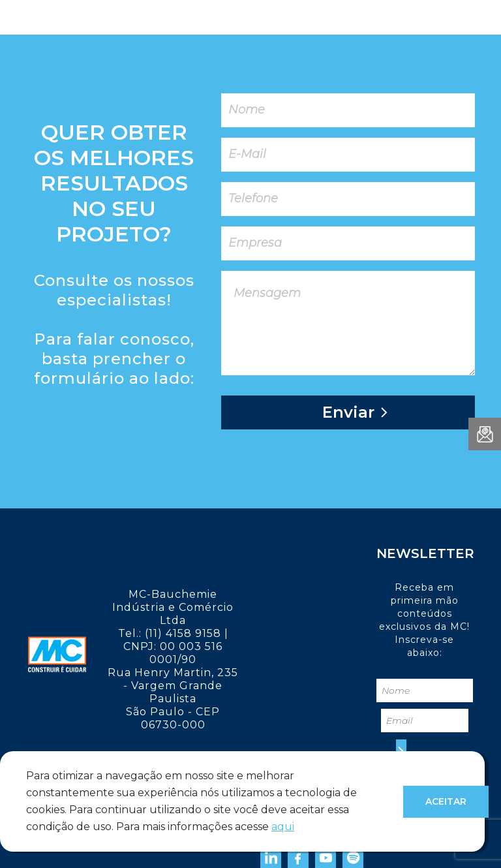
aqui (283, 827)
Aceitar (446, 801)
